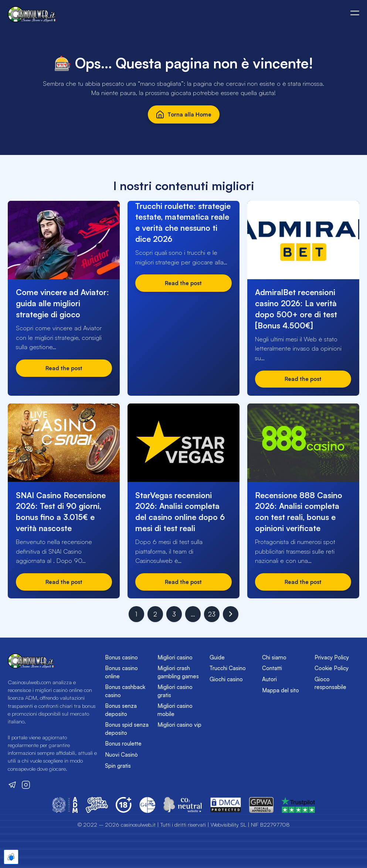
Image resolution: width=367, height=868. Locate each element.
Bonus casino (121, 657)
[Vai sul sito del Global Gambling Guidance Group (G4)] (147, 805)
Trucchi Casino (228, 668)
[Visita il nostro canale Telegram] (12, 785)
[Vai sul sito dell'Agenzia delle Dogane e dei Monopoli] (65, 805)
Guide (217, 657)
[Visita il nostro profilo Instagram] (26, 785)
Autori (269, 679)
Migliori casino (175, 657)
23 (212, 614)
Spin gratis (118, 766)
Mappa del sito (281, 690)
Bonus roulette (123, 744)
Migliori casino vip (179, 725)
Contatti (272, 668)
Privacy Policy (332, 657)
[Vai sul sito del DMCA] (226, 805)
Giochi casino (226, 679)
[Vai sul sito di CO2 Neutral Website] (183, 805)
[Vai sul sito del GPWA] (261, 805)
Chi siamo (274, 657)
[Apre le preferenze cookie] (11, 857)
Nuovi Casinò (121, 755)
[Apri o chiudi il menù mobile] (355, 13)
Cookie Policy (332, 668)
